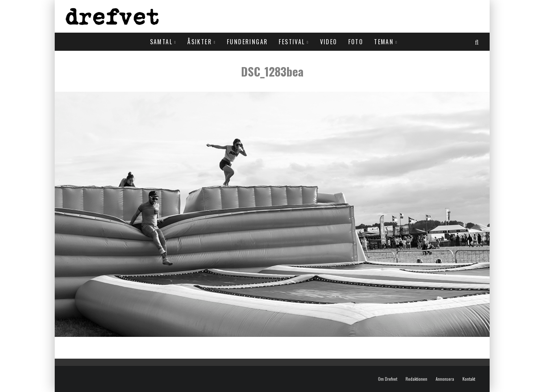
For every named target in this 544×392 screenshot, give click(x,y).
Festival (292, 42)
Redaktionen (416, 379)
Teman (384, 42)
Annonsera (445, 379)
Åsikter (200, 42)
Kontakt (469, 379)
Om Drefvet (388, 379)
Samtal (161, 42)
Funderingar (247, 42)
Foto (356, 42)
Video (329, 42)
